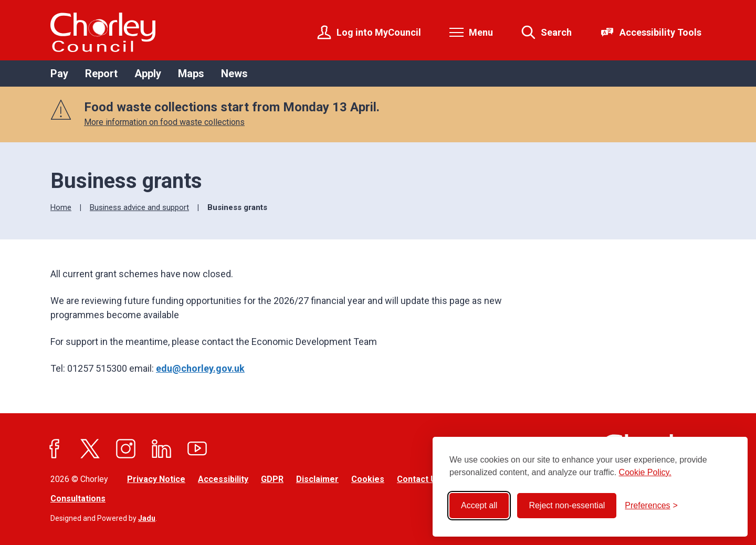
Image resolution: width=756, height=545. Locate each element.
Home (61, 207)
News (234, 74)
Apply (148, 74)
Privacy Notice (156, 479)
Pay (59, 74)
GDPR (272, 479)
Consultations (78, 499)
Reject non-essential (567, 505)
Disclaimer (317, 479)
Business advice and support (139, 207)
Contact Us (419, 479)
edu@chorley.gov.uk (200, 368)
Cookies (368, 479)
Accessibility (223, 479)
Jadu (147, 518)
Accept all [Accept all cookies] (479, 505)
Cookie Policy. (645, 472)
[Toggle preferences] (651, 506)
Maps (191, 74)
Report (101, 74)
